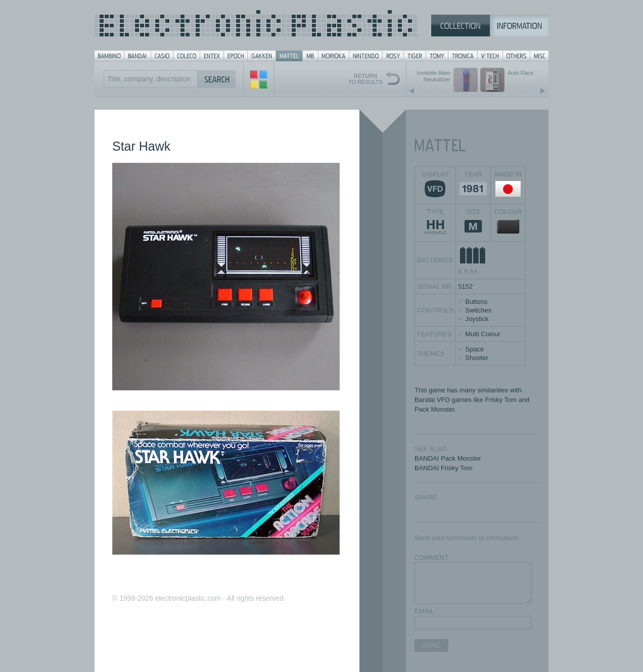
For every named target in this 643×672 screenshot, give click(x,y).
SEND (431, 645)
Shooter (477, 358)
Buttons (476, 302)
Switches (478, 310)
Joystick (477, 319)
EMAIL (424, 611)
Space (474, 349)
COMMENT (431, 557)
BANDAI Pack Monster (448, 458)
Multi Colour (483, 334)
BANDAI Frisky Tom (444, 468)
